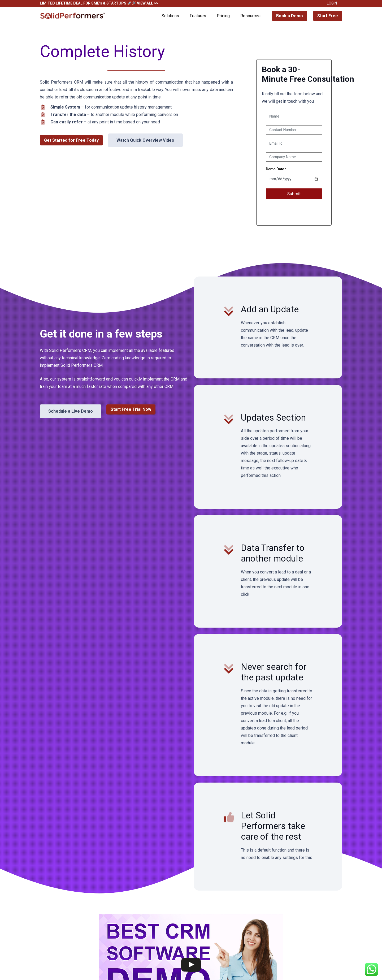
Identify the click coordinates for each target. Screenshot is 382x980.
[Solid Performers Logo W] (73, 16)
